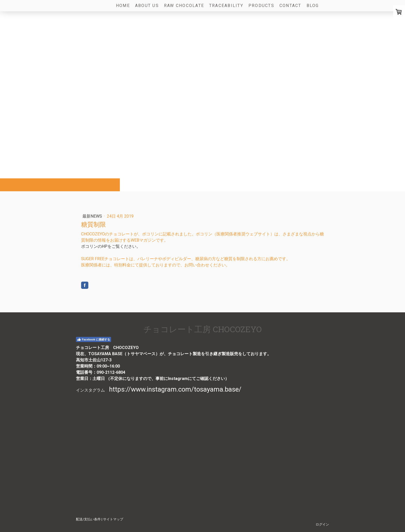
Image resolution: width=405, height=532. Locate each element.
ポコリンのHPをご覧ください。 (111, 246)
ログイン (322, 524)
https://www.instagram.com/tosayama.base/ (175, 389)
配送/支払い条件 (88, 519)
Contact (290, 6)
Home (123, 6)
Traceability (226, 6)
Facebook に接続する (94, 339)
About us (147, 6)
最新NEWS (93, 216)
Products (261, 6)
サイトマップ (113, 519)
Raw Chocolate (184, 6)
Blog (313, 6)
